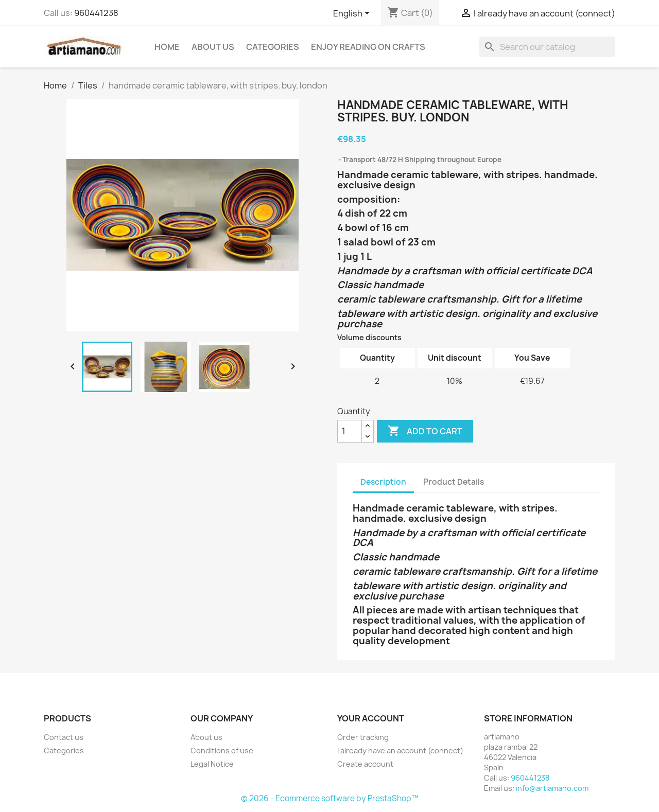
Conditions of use (222, 751)
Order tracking (363, 737)
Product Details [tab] (454, 482)
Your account (371, 718)
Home (167, 47)
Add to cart (425, 431)
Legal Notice (212, 764)
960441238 (96, 13)
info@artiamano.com (552, 788)
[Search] (547, 47)
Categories (273, 47)
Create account (365, 764)
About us (213, 47)
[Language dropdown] (353, 14)
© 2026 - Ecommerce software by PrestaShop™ (330, 798)
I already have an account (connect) (400, 751)
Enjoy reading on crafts (368, 47)
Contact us (64, 737)
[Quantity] (350, 431)
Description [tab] (383, 482)
